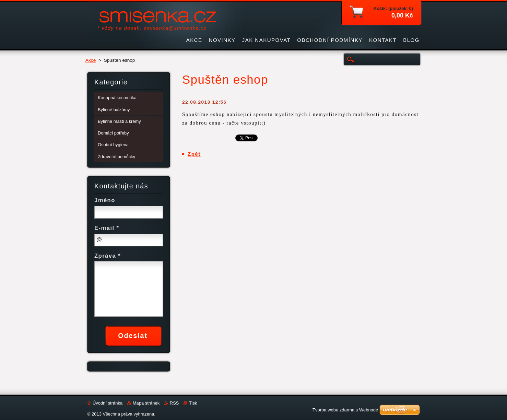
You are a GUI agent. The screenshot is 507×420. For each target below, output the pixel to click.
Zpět (194, 154)
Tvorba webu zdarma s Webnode (345, 410)
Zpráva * (108, 256)
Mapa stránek (146, 403)
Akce (91, 60)
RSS (174, 403)
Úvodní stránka (108, 403)
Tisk (193, 403)
